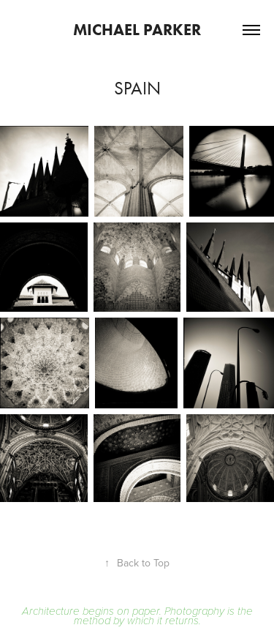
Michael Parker (137, 30)
